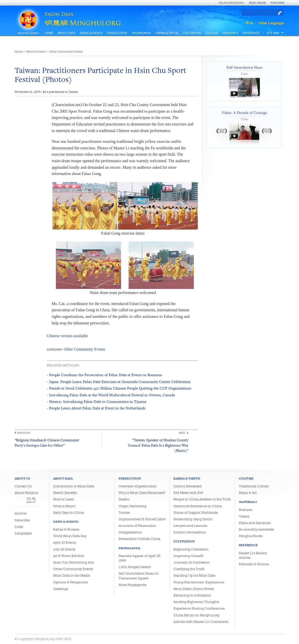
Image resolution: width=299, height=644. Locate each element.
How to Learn (64, 499)
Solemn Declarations (190, 532)
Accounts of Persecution (137, 526)
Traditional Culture (254, 486)
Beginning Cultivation (191, 549)
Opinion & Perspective (70, 582)
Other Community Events (66, 52)
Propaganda (141, 33)
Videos (244, 516)
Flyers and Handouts (255, 523)
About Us (22, 478)
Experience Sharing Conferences (199, 608)
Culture (212, 33)
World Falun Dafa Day (70, 536)
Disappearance (130, 532)
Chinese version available (67, 336)
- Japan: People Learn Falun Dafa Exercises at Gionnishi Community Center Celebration (119, 382)
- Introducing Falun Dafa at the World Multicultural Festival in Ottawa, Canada (111, 395)
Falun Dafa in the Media (71, 575)
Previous (24, 433)
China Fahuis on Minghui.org (196, 615)
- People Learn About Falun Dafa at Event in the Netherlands (96, 408)
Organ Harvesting (133, 506)
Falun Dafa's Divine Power (194, 589)
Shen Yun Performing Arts (73, 562)
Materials (231, 33)
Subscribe (22, 520)
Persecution (117, 33)
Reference (251, 33)
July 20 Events (64, 549)
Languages (23, 533)
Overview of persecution (138, 486)
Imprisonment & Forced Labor (142, 519)
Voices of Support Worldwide (196, 513)
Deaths (124, 499)
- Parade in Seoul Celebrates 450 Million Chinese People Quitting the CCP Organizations (119, 388)
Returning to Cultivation (192, 595)
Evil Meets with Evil (188, 493)
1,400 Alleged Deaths (135, 567)
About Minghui (26, 493)
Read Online (257, 3)
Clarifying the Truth (189, 569)
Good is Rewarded (188, 486)
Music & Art (248, 493)
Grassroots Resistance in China (198, 506)
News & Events (91, 33)
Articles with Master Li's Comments (201, 622)
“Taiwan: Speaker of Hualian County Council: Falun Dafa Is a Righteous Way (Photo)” (158, 445)
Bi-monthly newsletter (256, 529)
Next (182, 433)
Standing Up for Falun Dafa (194, 575)
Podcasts (246, 510)
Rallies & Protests (66, 529)
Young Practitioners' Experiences (199, 582)
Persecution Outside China (139, 539)
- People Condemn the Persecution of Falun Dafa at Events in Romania (104, 375)
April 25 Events (65, 543)
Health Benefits (65, 493)
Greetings (61, 589)
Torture (124, 513)
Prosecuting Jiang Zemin (193, 519)
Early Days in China (68, 513)
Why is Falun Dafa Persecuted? (142, 493)
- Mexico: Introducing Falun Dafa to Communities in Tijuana (97, 401)
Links (19, 527)
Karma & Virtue (167, 33)
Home (49, 33)
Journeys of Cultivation (192, 562)
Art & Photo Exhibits (69, 556)
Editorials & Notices (254, 564)
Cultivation (192, 33)
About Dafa (67, 33)
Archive (21, 513)
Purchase (278, 3)
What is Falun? (64, 506)
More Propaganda (132, 585)
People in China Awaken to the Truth (202, 499)
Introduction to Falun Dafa (74, 486)
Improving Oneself (188, 556)
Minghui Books (251, 536)
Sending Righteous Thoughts (196, 602)
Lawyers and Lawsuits (190, 526)
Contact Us (23, 486)
